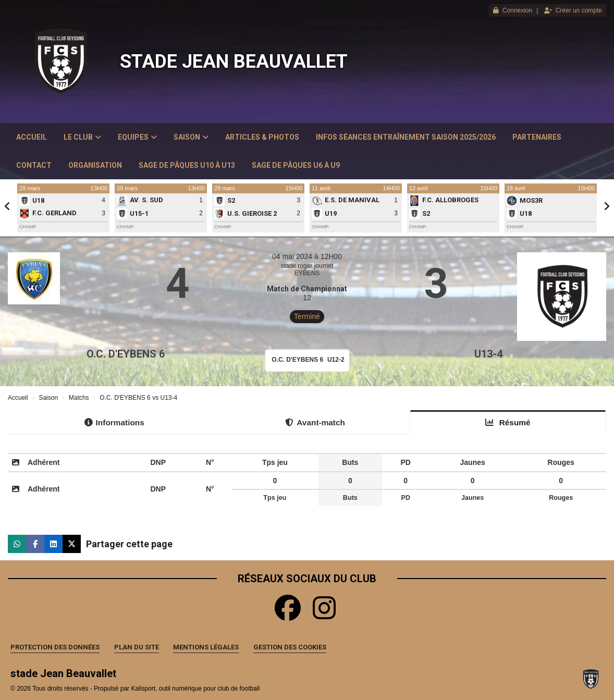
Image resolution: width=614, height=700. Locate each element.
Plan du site (137, 647)
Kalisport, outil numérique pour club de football (195, 689)
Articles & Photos (262, 137)
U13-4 (488, 354)
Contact (34, 165)
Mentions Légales (206, 647)
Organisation (95, 165)
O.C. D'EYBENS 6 (126, 354)
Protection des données (55, 647)
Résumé (508, 422)
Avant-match (315, 422)
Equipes (137, 137)
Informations (114, 422)
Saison (191, 137)
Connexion (513, 10)
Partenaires (537, 137)
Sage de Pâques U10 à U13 (187, 165)
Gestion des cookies (290, 647)
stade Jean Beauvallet (234, 62)
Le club (82, 137)
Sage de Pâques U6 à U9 (296, 165)
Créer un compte (573, 10)
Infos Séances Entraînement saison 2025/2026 (406, 137)
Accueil (32, 137)
